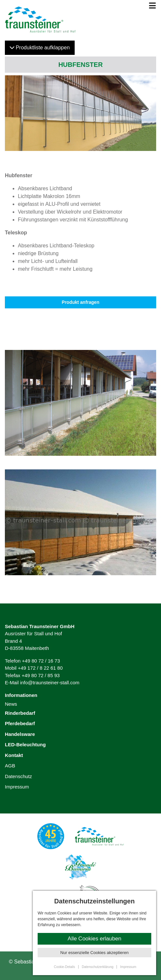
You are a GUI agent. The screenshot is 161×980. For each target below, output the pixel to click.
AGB (10, 766)
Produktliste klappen (40, 48)
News (11, 704)
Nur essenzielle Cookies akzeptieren (94, 953)
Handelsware (20, 734)
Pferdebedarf (20, 723)
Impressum (17, 787)
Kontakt (14, 755)
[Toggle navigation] (150, 6)
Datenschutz (18, 776)
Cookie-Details (64, 967)
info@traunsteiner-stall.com (50, 682)
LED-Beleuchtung (25, 744)
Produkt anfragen (80, 302)
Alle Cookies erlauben (94, 939)
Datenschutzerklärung (98, 967)
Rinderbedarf (20, 713)
